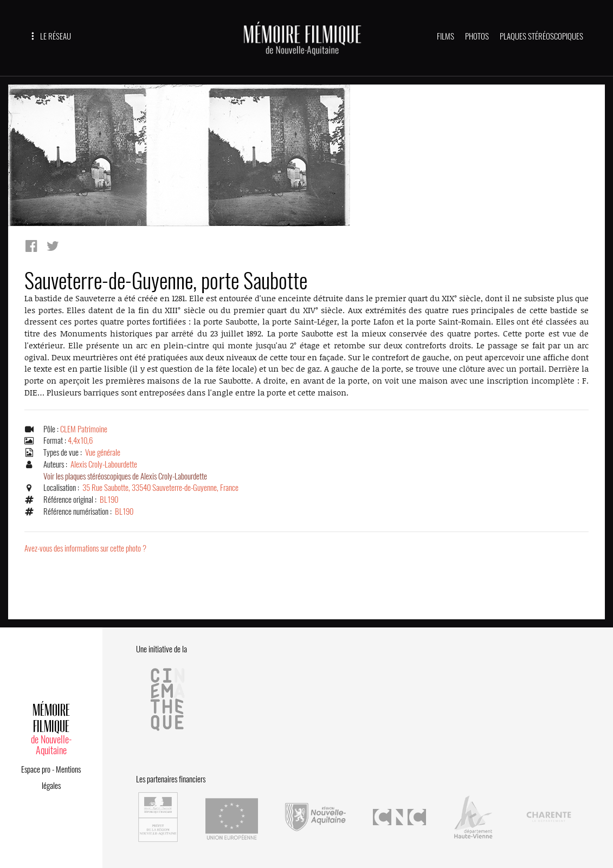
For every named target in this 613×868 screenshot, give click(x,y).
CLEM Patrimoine (84, 429)
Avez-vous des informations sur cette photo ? (85, 548)
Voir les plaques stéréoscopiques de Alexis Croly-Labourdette (125, 476)
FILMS (446, 36)
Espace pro (36, 769)
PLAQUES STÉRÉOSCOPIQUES (541, 36)
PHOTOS (477, 36)
